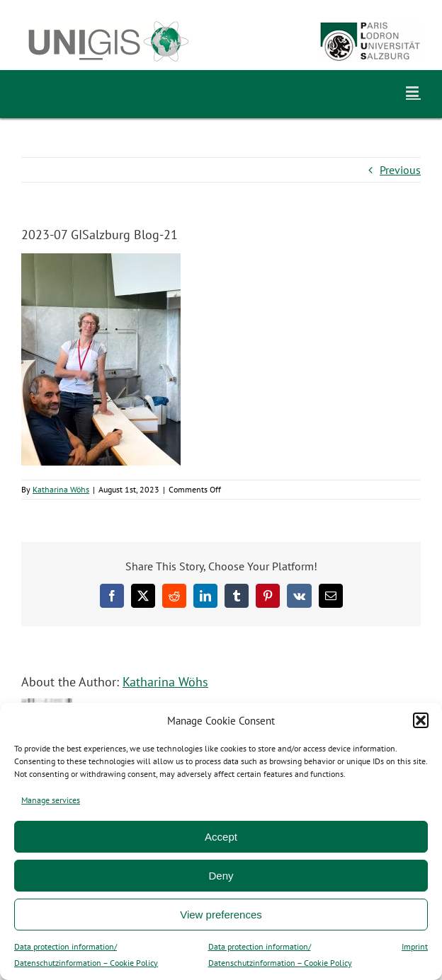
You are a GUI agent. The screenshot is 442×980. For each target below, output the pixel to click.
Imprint (415, 946)
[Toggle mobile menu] (413, 92)
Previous (400, 170)
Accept (221, 837)
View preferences (221, 915)
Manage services (51, 800)
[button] (421, 720)
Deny (221, 876)
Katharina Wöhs (61, 489)
